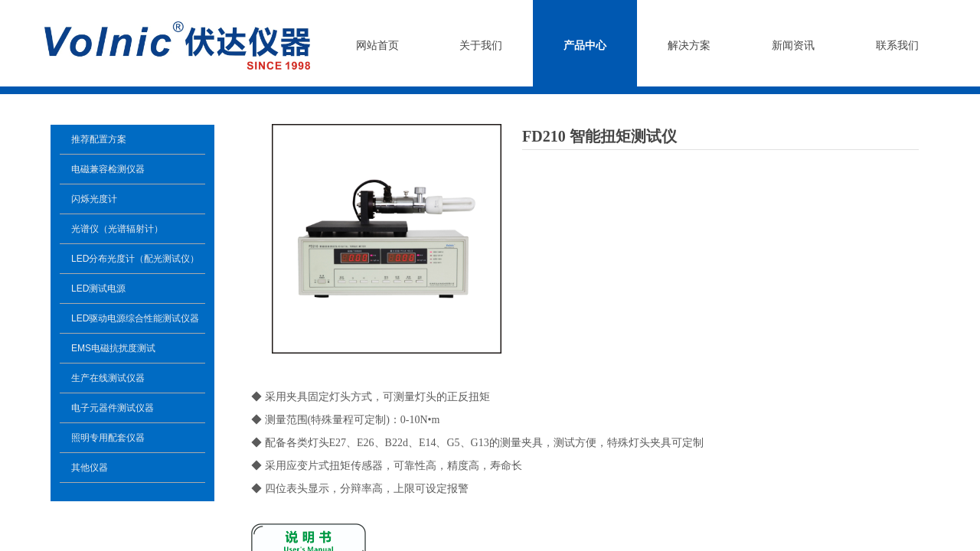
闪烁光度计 (94, 199)
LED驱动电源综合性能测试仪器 (135, 318)
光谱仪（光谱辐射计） (117, 229)
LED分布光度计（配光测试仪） (135, 259)
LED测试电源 (98, 289)
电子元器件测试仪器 (113, 408)
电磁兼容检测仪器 (108, 169)
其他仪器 (90, 468)
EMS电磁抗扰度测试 (113, 348)
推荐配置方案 (99, 139)
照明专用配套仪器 (108, 438)
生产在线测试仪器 (108, 378)
